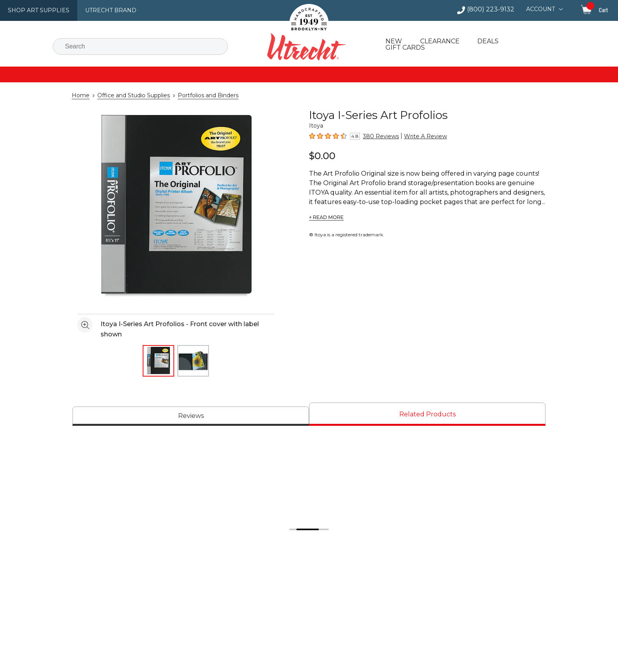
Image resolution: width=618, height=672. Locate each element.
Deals (485, 41)
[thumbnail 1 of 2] (158, 361)
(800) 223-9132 (494, 9)
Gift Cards (405, 48)
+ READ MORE (325, 217)
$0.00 (321, 155)
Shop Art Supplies (36, 10)
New (393, 41)
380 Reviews (378, 136)
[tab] (191, 416)
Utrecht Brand (103, 10)
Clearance (437, 41)
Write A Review (417, 136)
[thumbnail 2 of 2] (193, 361)
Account (541, 9)
